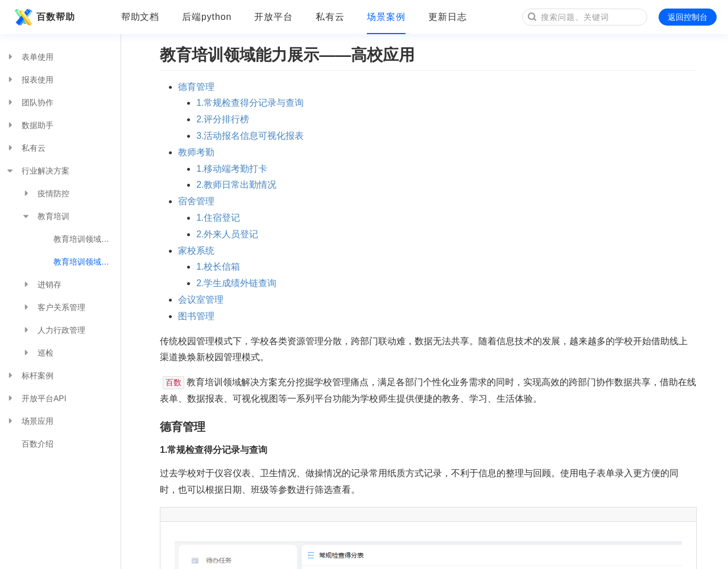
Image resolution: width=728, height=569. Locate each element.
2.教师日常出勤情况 (236, 185)
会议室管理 (201, 300)
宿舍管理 (196, 201)
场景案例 (386, 17)
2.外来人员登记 (227, 234)
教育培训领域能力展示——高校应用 (87, 262)
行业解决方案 (38, 171)
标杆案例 (30, 376)
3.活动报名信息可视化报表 (250, 136)
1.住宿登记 (218, 218)
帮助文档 (140, 17)
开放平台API (36, 398)
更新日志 (448, 17)
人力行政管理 (53, 330)
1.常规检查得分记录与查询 (250, 103)
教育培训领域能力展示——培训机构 (87, 239)
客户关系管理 (53, 307)
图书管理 (196, 316)
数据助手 (30, 125)
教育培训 (45, 216)
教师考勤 (196, 152)
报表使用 (30, 80)
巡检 (38, 353)
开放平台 (274, 17)
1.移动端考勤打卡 (232, 169)
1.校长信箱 (218, 267)
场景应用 (30, 421)
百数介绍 (38, 444)
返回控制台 (688, 17)
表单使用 (30, 57)
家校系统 (196, 251)
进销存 (42, 284)
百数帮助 (43, 17)
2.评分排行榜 (223, 119)
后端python (207, 17)
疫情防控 (45, 193)
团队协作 (30, 102)
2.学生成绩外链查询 (236, 283)
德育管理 (196, 87)
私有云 (330, 17)
